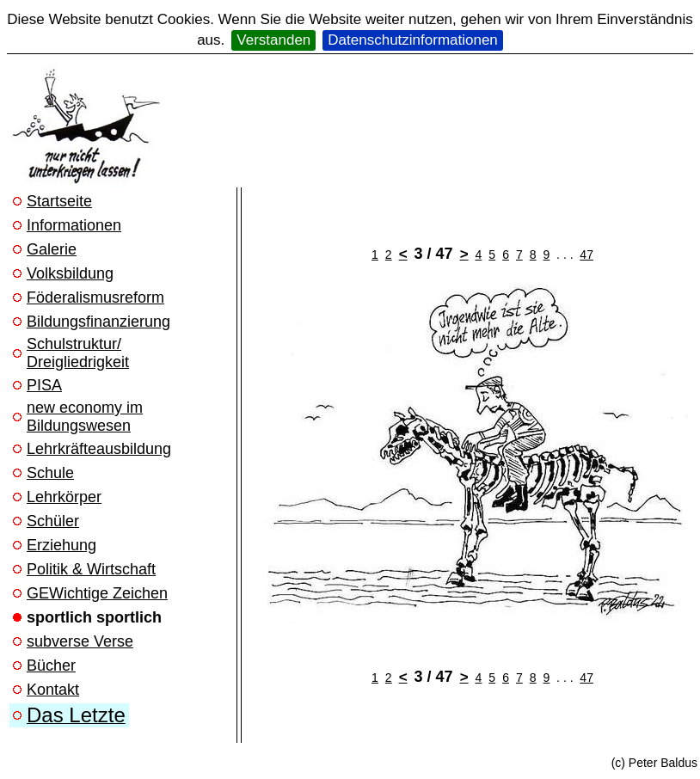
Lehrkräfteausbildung (99, 449)
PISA (44, 385)
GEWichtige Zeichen (97, 593)
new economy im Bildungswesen (85, 417)
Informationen (74, 225)
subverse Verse (80, 641)
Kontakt (53, 690)
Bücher (51, 666)
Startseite (59, 201)
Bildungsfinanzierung (98, 322)
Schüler (53, 521)
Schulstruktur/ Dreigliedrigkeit (78, 353)
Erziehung (61, 545)
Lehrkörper (64, 497)
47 (586, 255)
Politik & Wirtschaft (91, 569)
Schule (50, 473)
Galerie (52, 249)
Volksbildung (70, 273)
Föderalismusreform (95, 297)
